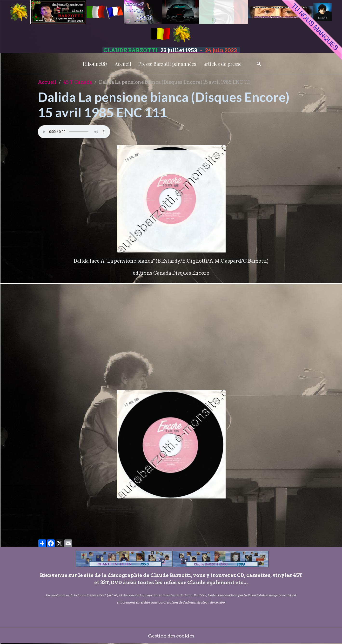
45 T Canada (78, 82)
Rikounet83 (95, 64)
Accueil (123, 64)
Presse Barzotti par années (167, 64)
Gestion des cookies (171, 636)
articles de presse (222, 64)
